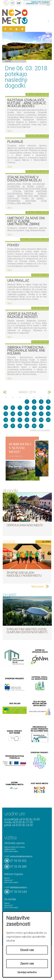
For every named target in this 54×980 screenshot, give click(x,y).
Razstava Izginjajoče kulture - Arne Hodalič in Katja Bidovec (27, 103)
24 (41, 420)
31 (41, 426)
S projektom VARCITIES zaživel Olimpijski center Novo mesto (27, 631)
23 (34, 420)
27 (13, 426)
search (6, 3)
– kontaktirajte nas (38, 3)
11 (48, 408)
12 (6, 414)
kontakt (12, 3)
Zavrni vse (27, 964)
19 (6, 420)
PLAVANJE (15, 142)
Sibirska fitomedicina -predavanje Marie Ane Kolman (26, 350)
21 (20, 420)
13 (13, 414)
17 (41, 414)
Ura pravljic (18, 281)
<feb (5, 392)
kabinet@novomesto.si (18, 887)
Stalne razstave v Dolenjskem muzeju (24, 179)
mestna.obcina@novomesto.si (21, 856)
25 (48, 420)
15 (27, 414)
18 (48, 414)
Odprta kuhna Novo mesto (25, 525)
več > (10, 131)
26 (6, 426)
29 (27, 426)
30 (34, 426)
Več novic (38, 586)
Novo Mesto (22, 17)
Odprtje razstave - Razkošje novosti (23, 315)
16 (34, 414)
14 (20, 414)
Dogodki (8, 61)
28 (20, 426)
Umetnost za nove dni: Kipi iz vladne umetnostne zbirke (26, 221)
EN (19, 3)
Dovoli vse (27, 950)
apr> (49, 392)
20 (13, 420)
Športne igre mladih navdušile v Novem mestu (24, 574)
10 (41, 408)
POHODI (13, 245)
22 (27, 420)
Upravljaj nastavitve (27, 972)
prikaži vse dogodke (40, 430)
